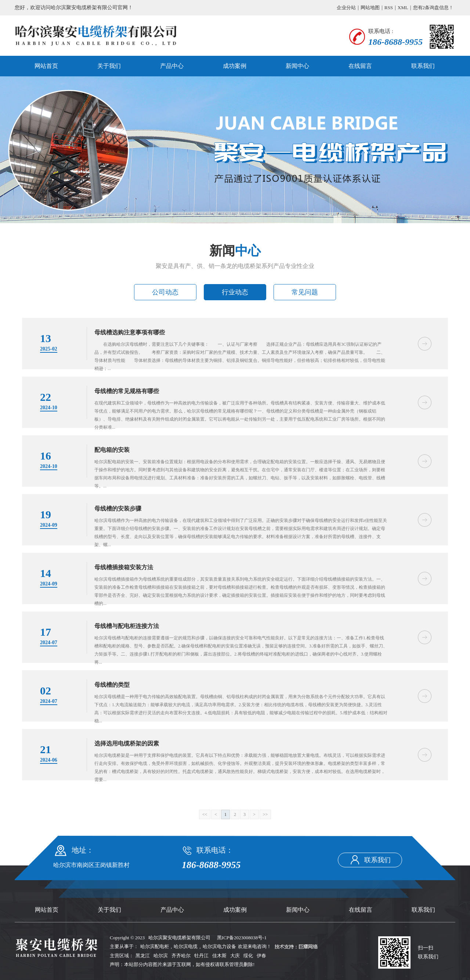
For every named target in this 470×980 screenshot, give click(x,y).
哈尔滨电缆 (186, 946)
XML (403, 8)
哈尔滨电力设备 (219, 946)
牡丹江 (201, 956)
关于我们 (109, 66)
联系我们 (423, 66)
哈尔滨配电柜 (155, 946)
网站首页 (46, 66)
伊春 (261, 956)
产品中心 (172, 66)
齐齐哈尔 (181, 956)
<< (205, 814)
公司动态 (165, 292)
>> (265, 814)
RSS (389, 8)
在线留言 (360, 66)
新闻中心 (297, 66)
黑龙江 (143, 956)
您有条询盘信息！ (433, 8)
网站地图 (370, 8)
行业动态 (235, 292)
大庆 (235, 956)
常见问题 (305, 292)
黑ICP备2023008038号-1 (242, 938)
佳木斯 (219, 956)
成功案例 (235, 66)
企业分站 (346, 8)
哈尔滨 (161, 956)
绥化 (248, 956)
